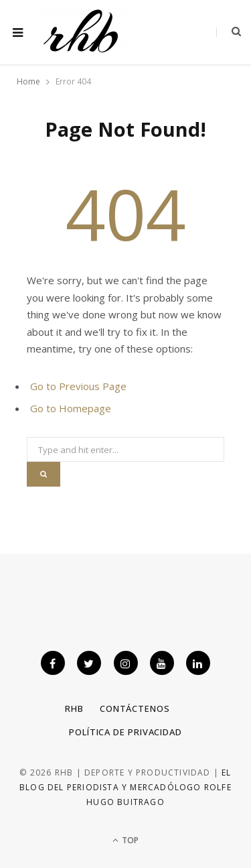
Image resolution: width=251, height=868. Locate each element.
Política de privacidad (125, 732)
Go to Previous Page (78, 386)
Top (125, 840)
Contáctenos (135, 708)
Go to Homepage (71, 408)
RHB (74, 708)
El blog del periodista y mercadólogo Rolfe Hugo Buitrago (125, 788)
